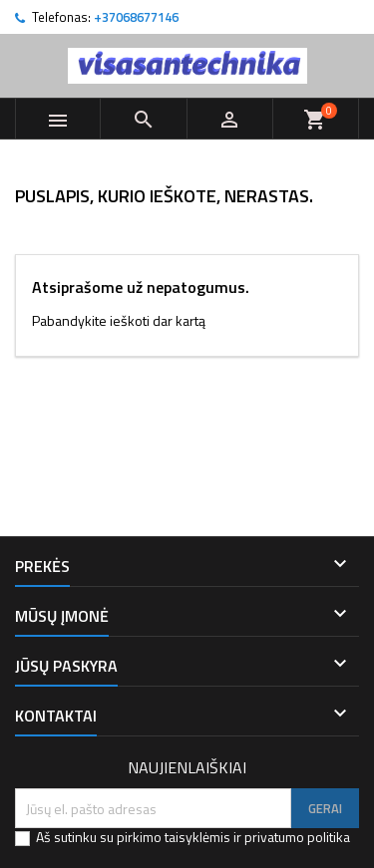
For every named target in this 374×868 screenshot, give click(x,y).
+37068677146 (136, 17)
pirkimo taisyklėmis (174, 837)
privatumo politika (297, 837)
